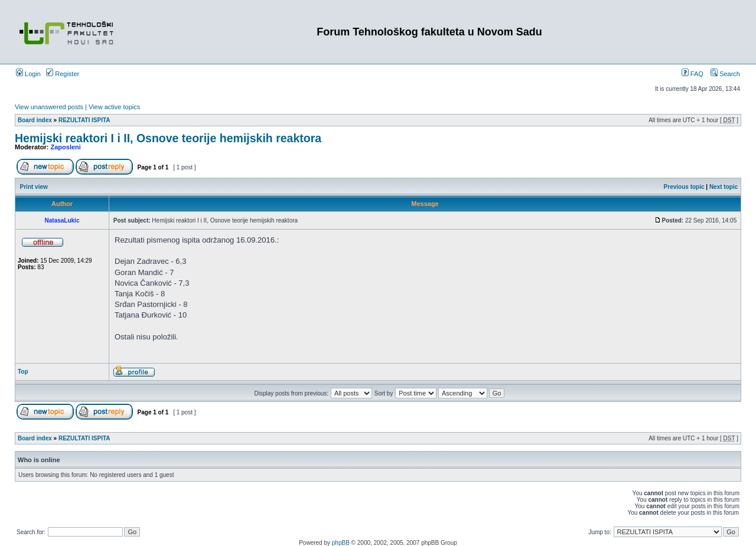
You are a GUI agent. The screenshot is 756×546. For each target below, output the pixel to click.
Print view (34, 187)
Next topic (724, 187)
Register (63, 74)
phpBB (341, 543)
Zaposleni (66, 147)
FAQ (693, 74)
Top (23, 372)
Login (28, 74)
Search (725, 74)
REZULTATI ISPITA (84, 120)
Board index (35, 120)
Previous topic (684, 187)
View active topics (114, 107)
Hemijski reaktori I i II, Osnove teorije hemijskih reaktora (168, 138)
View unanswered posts (49, 107)
